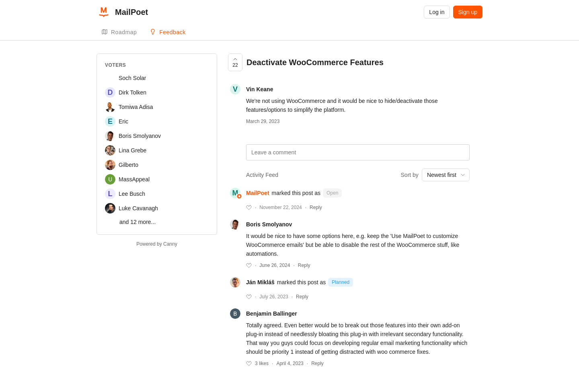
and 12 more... (138, 222)
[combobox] (446, 175)
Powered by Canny (157, 244)
